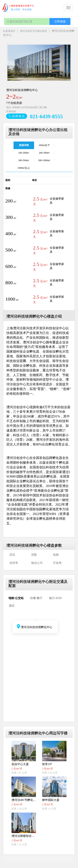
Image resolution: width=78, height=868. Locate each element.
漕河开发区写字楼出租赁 (33, 31)
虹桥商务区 (9, 31)
